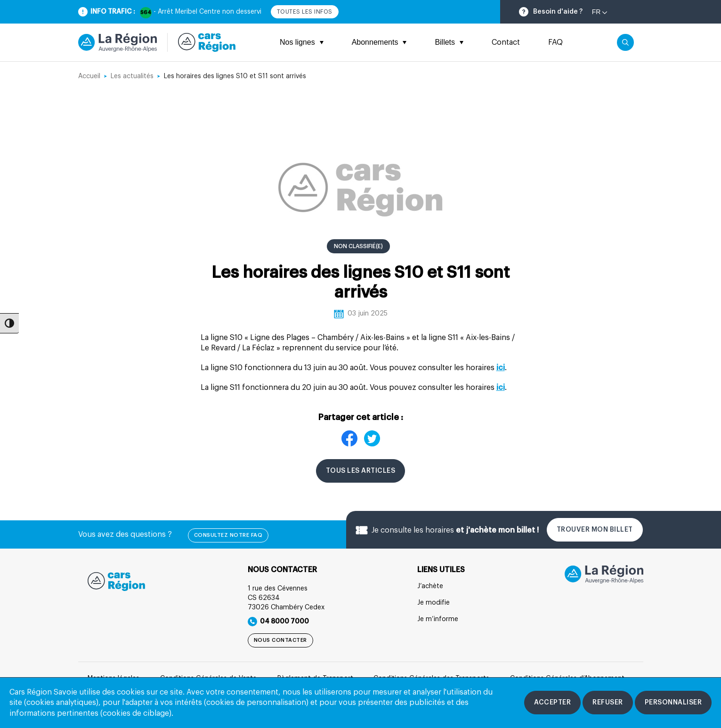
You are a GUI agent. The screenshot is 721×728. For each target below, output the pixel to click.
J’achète (430, 586)
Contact (506, 42)
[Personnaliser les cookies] (673, 703)
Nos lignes (302, 42)
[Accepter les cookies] (552, 703)
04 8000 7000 (278, 622)
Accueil (89, 76)
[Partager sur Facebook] (349, 440)
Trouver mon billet (595, 530)
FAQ (555, 42)
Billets (449, 42)
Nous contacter (280, 640)
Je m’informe (438, 619)
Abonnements (379, 42)
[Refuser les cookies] (608, 703)
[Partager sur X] (372, 440)
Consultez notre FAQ (228, 535)
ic (500, 388)
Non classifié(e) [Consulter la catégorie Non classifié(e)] (358, 246)
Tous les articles (361, 471)
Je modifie (433, 603)
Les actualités (132, 76)
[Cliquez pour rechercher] (625, 42)
